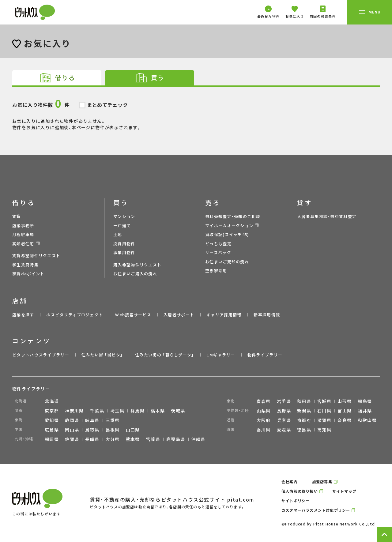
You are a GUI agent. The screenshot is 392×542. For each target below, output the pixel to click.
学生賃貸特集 (25, 265)
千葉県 (97, 411)
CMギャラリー (221, 355)
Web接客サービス (133, 315)
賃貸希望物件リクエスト (36, 256)
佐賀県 (72, 439)
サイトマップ (344, 491)
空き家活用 (216, 271)
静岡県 (72, 420)
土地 (118, 234)
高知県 (324, 430)
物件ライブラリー (265, 355)
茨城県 (178, 411)
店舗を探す (23, 315)
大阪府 (264, 420)
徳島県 (304, 430)
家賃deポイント (28, 274)
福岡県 (52, 439)
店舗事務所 (23, 226)
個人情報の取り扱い (300, 491)
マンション (124, 216)
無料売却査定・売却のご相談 (233, 216)
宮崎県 (153, 439)
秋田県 (304, 401)
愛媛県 (284, 430)
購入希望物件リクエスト (137, 265)
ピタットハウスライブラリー (41, 355)
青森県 (264, 401)
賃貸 (17, 216)
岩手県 (284, 401)
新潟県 (304, 411)
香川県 (264, 430)
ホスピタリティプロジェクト (75, 315)
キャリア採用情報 (224, 315)
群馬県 (138, 411)
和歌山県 (367, 420)
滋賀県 (324, 420)
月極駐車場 (23, 234)
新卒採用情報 (267, 315)
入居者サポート (179, 315)
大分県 (113, 439)
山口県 (133, 430)
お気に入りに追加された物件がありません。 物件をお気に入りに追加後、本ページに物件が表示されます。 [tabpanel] (196, 109)
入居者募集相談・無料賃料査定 (327, 216)
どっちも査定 (218, 244)
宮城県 (324, 401)
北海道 (52, 401)
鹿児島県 (176, 439)
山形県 (345, 401)
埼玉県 (117, 411)
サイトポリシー (296, 501)
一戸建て (122, 226)
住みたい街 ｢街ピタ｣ (102, 355)
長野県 (284, 411)
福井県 (365, 411)
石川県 (324, 411)
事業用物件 (124, 252)
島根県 (113, 430)
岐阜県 (92, 420)
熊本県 (133, 439)
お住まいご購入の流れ (135, 274)
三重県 (113, 420)
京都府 (304, 420)
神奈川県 (74, 411)
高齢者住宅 (23, 244)
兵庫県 (284, 420)
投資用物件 (124, 244)
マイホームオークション (229, 226)
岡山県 (72, 430)
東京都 (52, 411)
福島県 (365, 401)
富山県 (345, 411)
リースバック (218, 252)
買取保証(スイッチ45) (227, 234)
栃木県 (158, 411)
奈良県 (345, 420)
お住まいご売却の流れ (227, 262)
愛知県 (52, 420)
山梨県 (264, 411)
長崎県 (92, 439)
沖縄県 (198, 439)
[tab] (57, 78)
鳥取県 (92, 430)
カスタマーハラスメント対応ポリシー (316, 510)
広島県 (52, 430)
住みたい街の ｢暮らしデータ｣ (165, 355)
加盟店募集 (322, 482)
